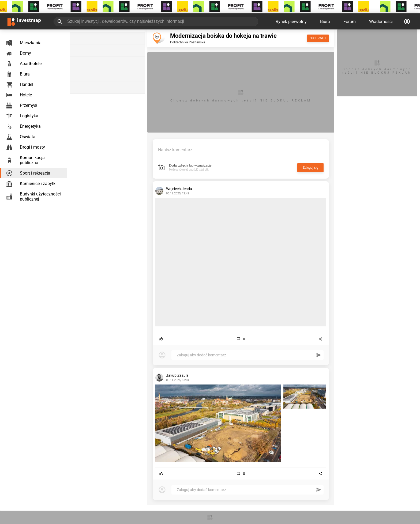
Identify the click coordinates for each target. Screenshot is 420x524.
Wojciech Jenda (179, 189)
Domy (19, 53)
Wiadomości (381, 22)
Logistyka (22, 116)
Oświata (21, 137)
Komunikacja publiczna (26, 160)
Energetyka (24, 126)
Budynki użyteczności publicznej (34, 197)
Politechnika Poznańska (188, 42)
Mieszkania (24, 43)
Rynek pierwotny (291, 22)
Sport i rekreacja (28, 173)
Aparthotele (24, 64)
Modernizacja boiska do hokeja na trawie (223, 36)
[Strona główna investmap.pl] (24, 21)
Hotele (19, 95)
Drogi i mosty (26, 147)
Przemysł (22, 105)
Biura (325, 22)
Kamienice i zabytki (31, 184)
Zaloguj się (310, 168)
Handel (20, 85)
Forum (350, 22)
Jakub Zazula (177, 375)
